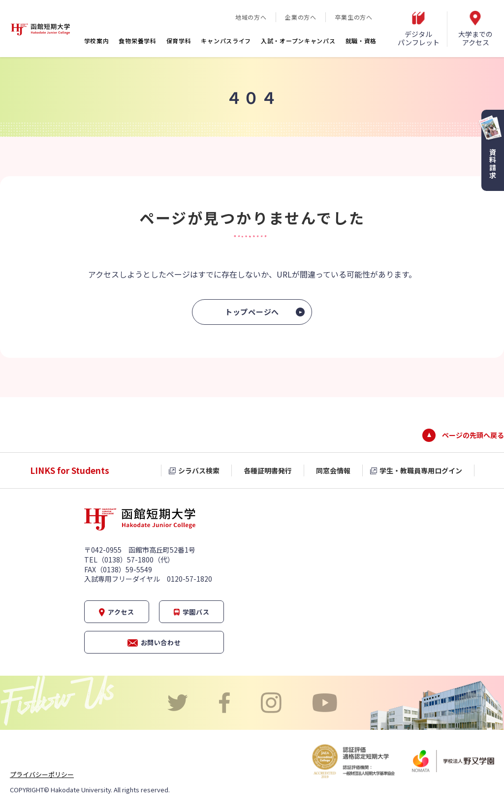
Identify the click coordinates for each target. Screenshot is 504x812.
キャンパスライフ (226, 41)
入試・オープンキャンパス (298, 41)
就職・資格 (361, 41)
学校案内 (97, 41)
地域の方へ (251, 17)
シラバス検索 (199, 470)
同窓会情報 (333, 470)
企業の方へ (300, 17)
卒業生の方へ (354, 17)
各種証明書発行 (268, 470)
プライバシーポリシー (42, 774)
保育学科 (179, 41)
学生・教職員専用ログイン (421, 470)
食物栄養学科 (137, 41)
